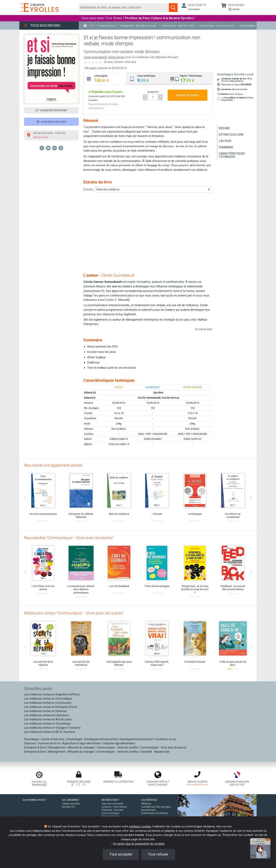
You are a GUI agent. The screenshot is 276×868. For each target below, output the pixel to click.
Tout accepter (121, 854)
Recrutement (148, 810)
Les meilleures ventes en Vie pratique (47, 724)
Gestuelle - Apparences (155, 752)
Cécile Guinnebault (95, 57)
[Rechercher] (124, 8)
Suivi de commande (112, 804)
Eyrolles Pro (69, 807)
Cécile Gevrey (116, 57)
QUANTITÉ (153, 92)
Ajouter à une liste (52, 122)
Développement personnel (136, 739)
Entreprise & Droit (35, 747)
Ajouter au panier (188, 95)
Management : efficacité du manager (71, 747)
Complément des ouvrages (156, 807)
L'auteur (225, 141)
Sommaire (226, 147)
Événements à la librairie (155, 813)
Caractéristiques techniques (232, 155)
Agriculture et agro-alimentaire (82, 743)
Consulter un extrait (51, 110)
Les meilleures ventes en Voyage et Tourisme (52, 728)
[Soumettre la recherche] (173, 8)
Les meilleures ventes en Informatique (48, 699)
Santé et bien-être (53, 739)
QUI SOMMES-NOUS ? (35, 800)
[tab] (105, 78)
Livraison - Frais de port (114, 807)
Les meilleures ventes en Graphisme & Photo (52, 694)
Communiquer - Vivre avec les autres (164, 747)
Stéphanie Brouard (166, 57)
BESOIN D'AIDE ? (111, 800)
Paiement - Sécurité (112, 810)
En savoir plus (204, 329)
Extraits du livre (231, 135)
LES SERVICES (149, 800)
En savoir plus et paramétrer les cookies (139, 844)
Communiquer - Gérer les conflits (118, 747)
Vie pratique (32, 739)
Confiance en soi (166, 739)
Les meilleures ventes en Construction (48, 703)
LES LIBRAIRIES (71, 800)
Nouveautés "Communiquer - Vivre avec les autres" (69, 538)
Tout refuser (158, 854)
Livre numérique (110, 813)
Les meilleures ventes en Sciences (45, 711)
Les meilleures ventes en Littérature (46, 715)
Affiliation (146, 804)
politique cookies (140, 827)
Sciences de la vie (49, 743)
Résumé (224, 128)
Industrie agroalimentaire (119, 743)
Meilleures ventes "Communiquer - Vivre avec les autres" (74, 613)
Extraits (88, 189)
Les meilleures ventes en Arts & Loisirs (48, 719)
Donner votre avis (125, 62)
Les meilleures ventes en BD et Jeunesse (50, 732)
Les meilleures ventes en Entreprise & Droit (51, 707)
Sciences (30, 743)
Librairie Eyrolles (71, 804)
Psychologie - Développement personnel (92, 739)
